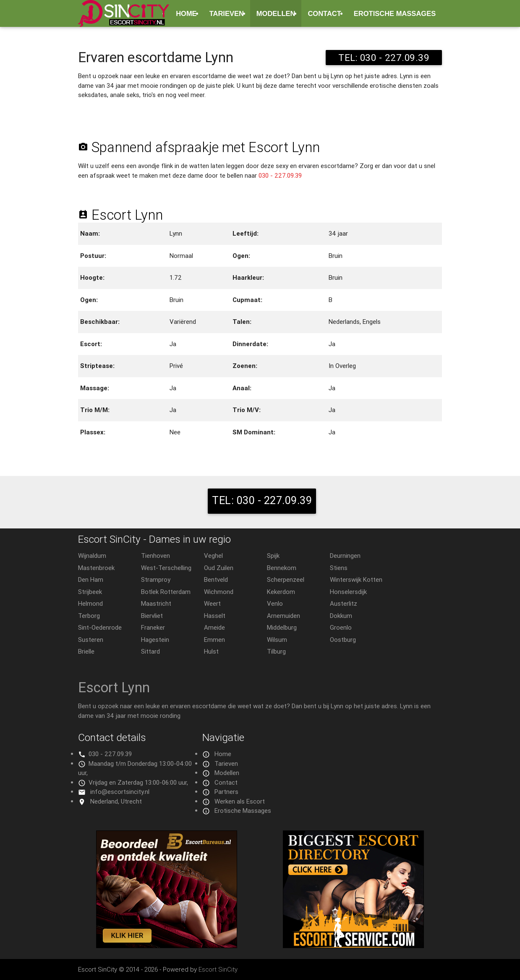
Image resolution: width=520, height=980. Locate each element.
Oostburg (343, 640)
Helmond (90, 603)
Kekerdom (281, 592)
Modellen (276, 13)
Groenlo (341, 627)
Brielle (86, 651)
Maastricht (156, 603)
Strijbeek (90, 592)
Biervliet (152, 616)
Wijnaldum (92, 556)
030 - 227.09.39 (280, 175)
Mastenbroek (96, 568)
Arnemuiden (284, 616)
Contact (324, 13)
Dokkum (341, 616)
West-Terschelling (166, 568)
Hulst (211, 651)
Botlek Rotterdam (166, 592)
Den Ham (91, 579)
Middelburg (282, 627)
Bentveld (216, 579)
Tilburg (276, 651)
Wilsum (277, 640)
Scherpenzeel (286, 579)
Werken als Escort (240, 801)
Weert (212, 603)
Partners (226, 792)
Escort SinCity (218, 969)
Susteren (91, 640)
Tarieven (227, 13)
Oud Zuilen (219, 568)
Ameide (214, 627)
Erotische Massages (395, 13)
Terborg (89, 616)
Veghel (213, 556)
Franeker (153, 627)
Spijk (273, 556)
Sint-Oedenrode (100, 627)
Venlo (275, 603)
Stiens (339, 568)
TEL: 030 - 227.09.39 (384, 58)
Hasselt (215, 616)
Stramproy (156, 579)
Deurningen (345, 556)
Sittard (150, 651)
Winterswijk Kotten (356, 579)
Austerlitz (344, 603)
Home (186, 13)
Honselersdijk (348, 592)
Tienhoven (155, 556)
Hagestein (155, 640)
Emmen (214, 640)
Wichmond (219, 592)
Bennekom (282, 568)
